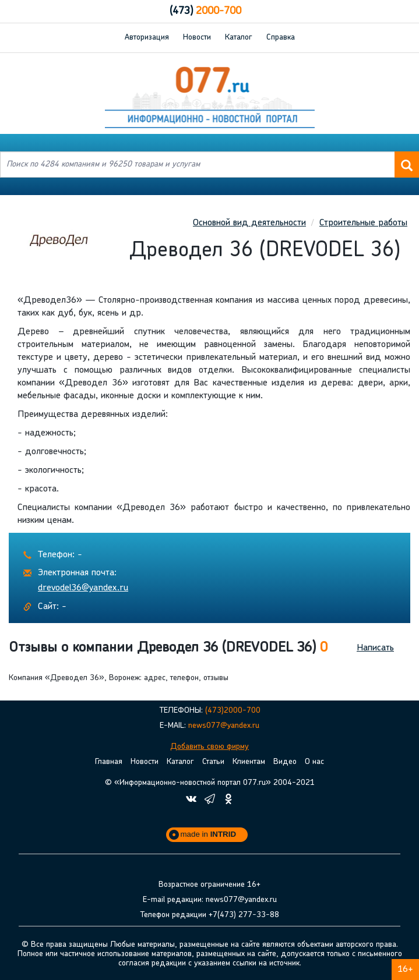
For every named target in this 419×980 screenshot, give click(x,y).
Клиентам (249, 762)
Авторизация (147, 38)
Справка (281, 38)
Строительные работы (363, 223)
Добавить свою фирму (209, 747)
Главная (109, 762)
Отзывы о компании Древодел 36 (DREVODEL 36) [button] (168, 648)
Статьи (213, 762)
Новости (197, 38)
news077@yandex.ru (224, 726)
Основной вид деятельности (249, 223)
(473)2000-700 (233, 711)
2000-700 (205, 11)
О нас (314, 762)
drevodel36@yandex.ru (83, 588)
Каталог (239, 38)
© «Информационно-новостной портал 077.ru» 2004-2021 (210, 783)
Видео (285, 762)
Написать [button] (375, 648)
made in (209, 834)
